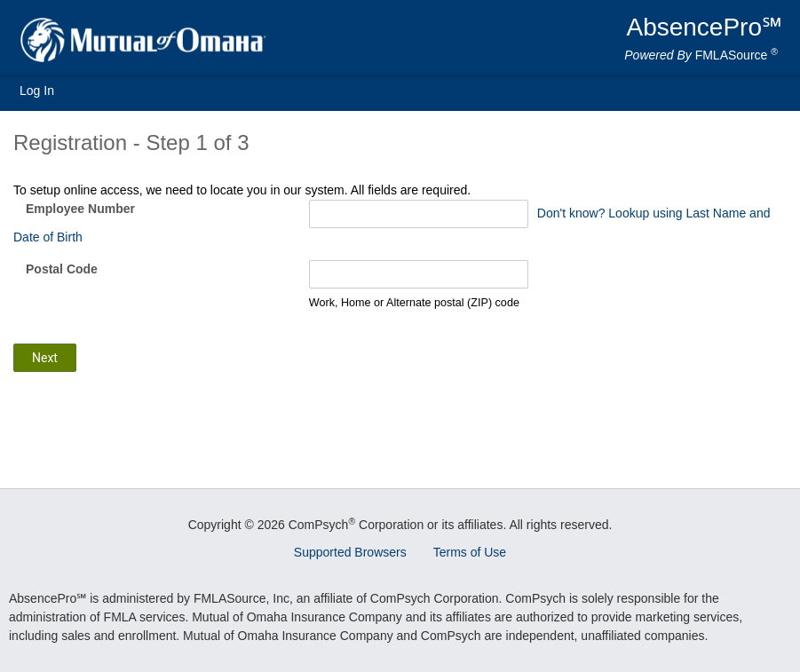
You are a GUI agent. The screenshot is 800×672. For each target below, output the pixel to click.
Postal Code (62, 269)
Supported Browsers (350, 552)
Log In (37, 91)
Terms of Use (470, 552)
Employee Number (80, 209)
